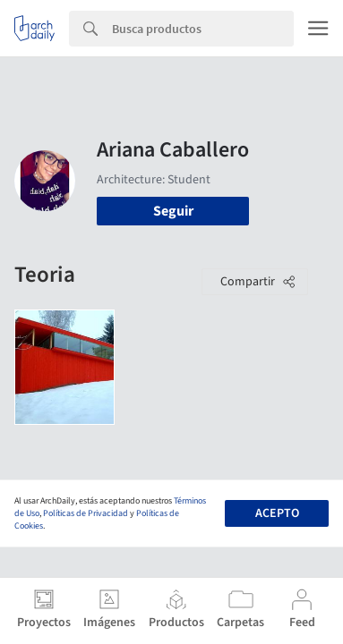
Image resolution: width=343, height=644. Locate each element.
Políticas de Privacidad (86, 513)
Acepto (277, 513)
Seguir (173, 211)
